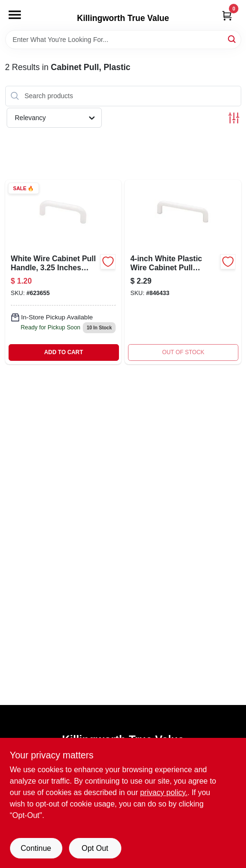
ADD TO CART (64, 352)
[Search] (232, 39)
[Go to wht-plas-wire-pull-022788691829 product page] (183, 272)
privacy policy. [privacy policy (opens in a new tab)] (163, 792)
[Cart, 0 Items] (227, 15)
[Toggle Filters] (234, 118)
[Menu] (15, 15)
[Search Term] (123, 40)
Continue (36, 848)
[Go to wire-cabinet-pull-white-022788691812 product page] (64, 272)
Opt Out (95, 848)
